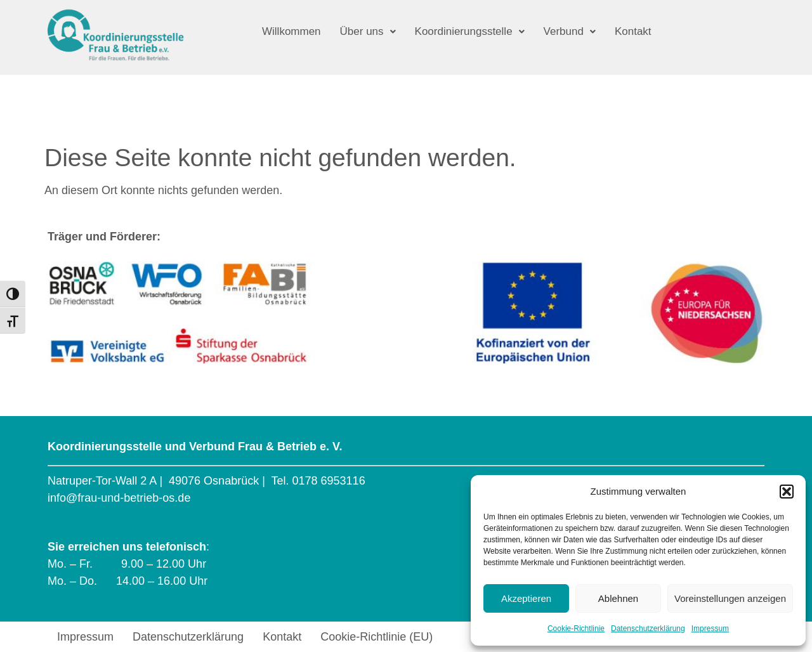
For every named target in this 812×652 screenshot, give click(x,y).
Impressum (710, 629)
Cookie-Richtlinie (576, 629)
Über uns (367, 31)
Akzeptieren (526, 598)
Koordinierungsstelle (469, 31)
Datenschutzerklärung (648, 629)
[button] (787, 492)
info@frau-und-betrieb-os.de (119, 498)
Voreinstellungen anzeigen (730, 598)
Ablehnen (618, 598)
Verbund (569, 31)
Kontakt (632, 31)
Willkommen (291, 31)
